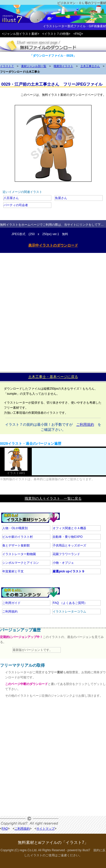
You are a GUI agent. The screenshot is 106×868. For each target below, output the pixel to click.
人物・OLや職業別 (15, 528)
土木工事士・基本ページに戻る (53, 377)
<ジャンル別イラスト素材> (21, 34)
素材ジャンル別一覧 (34, 66)
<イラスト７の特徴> (56, 34)
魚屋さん (61, 198)
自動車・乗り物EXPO (67, 537)
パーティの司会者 (16, 205)
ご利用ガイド (11, 603)
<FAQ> (78, 34)
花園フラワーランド (66, 554)
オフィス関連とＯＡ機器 (69, 528)
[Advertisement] (53, 311)
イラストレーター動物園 (19, 554)
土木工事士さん (90, 66)
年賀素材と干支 (13, 571)
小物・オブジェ (63, 563)
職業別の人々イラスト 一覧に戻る (53, 498)
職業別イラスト (63, 66)
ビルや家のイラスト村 (18, 537)
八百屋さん (11, 198)
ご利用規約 (85, 424)
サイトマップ (46, 829)
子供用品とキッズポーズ (69, 545)
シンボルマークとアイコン (21, 563)
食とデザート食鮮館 (16, 545)
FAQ (70, 603)
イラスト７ (7, 66)
